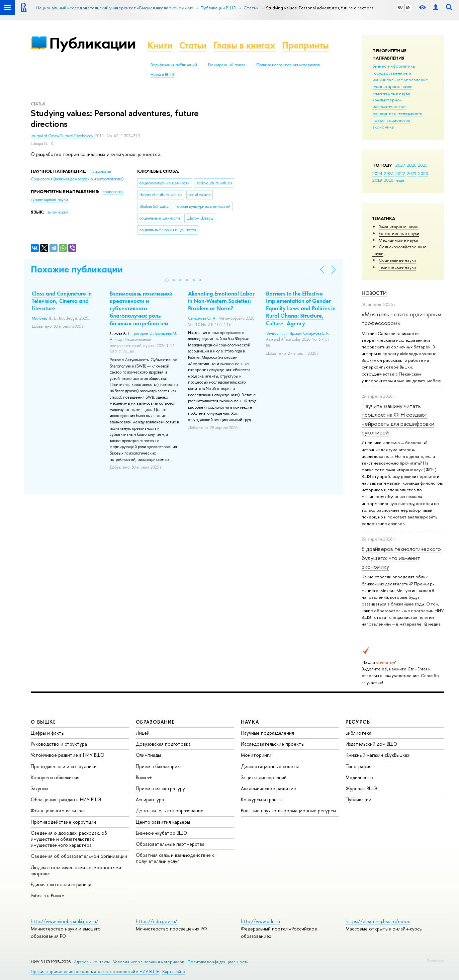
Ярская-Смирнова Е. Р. (309, 333)
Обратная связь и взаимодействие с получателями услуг (175, 858)
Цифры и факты (48, 733)
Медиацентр (359, 777)
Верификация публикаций (174, 65)
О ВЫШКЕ (43, 722)
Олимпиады (148, 755)
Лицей (143, 733)
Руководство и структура (59, 744)
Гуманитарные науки (399, 227)
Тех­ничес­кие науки (397, 267)
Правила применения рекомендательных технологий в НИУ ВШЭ (95, 971)
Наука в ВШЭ (162, 75)
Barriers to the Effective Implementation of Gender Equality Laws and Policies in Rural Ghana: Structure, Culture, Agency (301, 308)
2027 (400, 165)
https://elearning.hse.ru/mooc (378, 921)
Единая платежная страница (61, 884)
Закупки (39, 788)
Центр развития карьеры (163, 822)
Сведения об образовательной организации (79, 856)
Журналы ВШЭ (361, 788)
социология (398, 120)
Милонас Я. (42, 318)
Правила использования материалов (288, 65)
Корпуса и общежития (55, 777)
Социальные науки (397, 260)
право (379, 120)
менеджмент (410, 113)
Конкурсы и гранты (262, 799)
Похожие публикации (77, 269)
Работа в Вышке (48, 895)
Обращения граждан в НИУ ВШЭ (66, 799)
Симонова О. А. (202, 318)
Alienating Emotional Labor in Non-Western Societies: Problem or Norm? (221, 301)
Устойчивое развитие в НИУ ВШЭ (68, 755)
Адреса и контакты (92, 962)
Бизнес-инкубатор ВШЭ (161, 833)
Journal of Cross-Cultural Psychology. (63, 136)
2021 (412, 173)
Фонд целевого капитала (58, 810)
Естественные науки (399, 233)
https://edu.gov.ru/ (157, 921)
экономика (383, 127)
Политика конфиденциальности (218, 962)
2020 (423, 173)
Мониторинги (256, 755)
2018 (389, 180)
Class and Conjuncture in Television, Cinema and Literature (62, 301)
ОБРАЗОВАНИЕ (155, 722)
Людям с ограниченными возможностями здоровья (76, 870)
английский (58, 212)
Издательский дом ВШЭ (371, 744)
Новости (374, 293)
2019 (377, 180)
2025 (423, 165)
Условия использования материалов (149, 962)
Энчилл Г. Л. (277, 333)
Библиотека (358, 733)
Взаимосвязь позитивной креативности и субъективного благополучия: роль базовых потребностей (141, 308)
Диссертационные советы (270, 766)
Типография (358, 766)
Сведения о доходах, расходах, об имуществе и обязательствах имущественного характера (69, 839)
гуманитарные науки (392, 86)
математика (384, 113)
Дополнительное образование (170, 810)
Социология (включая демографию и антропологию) (77, 179)
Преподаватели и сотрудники (64, 766)
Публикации (93, 43)
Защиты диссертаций (264, 777)
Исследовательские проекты (273, 744)
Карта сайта (173, 971)
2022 (400, 173)
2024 (377, 173)
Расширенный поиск (227, 65)
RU (400, 7)
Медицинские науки (398, 240)
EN (408, 7)
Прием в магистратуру (160, 788)
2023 (389, 173)
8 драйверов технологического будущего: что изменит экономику (401, 558)
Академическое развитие (268, 788)
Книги (160, 45)
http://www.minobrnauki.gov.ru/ (65, 921)
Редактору (435, 961)
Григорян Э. (143, 333)
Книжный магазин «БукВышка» (378, 755)
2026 (411, 165)
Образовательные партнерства (170, 844)
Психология (100, 171)
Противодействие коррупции (63, 822)
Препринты (305, 45)
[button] (167, 280)
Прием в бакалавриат (159, 766)
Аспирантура (150, 799)
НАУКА (250, 722)
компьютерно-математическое (389, 103)
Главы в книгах (244, 45)
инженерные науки (391, 93)
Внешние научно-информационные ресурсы (288, 810)
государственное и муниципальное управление (400, 76)
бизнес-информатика (394, 66)
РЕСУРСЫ (358, 722)
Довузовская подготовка (163, 744)
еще (400, 180)
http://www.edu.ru (260, 921)
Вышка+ (144, 777)
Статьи (193, 45)
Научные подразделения (267, 733)
